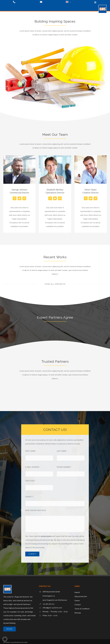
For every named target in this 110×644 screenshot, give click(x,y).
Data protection (81, 596)
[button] (5, 639)
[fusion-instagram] (24, 198)
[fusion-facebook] (15, 198)
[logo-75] (103, 6)
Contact (78, 605)
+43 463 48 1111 (48, 604)
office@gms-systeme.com (52, 608)
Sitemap (78, 613)
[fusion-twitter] (19, 198)
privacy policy (46, 536)
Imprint (77, 592)
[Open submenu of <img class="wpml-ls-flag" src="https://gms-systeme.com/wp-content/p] (70, 2)
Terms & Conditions (82, 609)
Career (77, 601)
